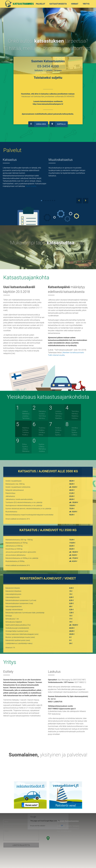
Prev (79, 201)
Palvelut (41, 4)
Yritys (86, 4)
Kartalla (57, 122)
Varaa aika (38, 122)
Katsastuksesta (58, 4)
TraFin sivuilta (31, 186)
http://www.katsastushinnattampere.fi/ (48, 103)
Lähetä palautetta (21, 845)
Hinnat (75, 4)
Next (86, 201)
